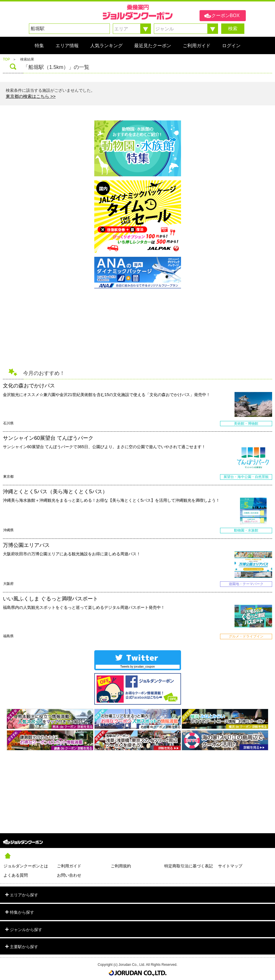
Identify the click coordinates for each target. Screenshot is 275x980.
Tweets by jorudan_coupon (138, 667)
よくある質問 (16, 875)
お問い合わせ (69, 875)
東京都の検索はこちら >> (31, 96)
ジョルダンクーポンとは (26, 866)
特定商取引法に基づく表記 (189, 866)
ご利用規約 (121, 866)
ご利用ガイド (69, 866)
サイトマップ (230, 866)
